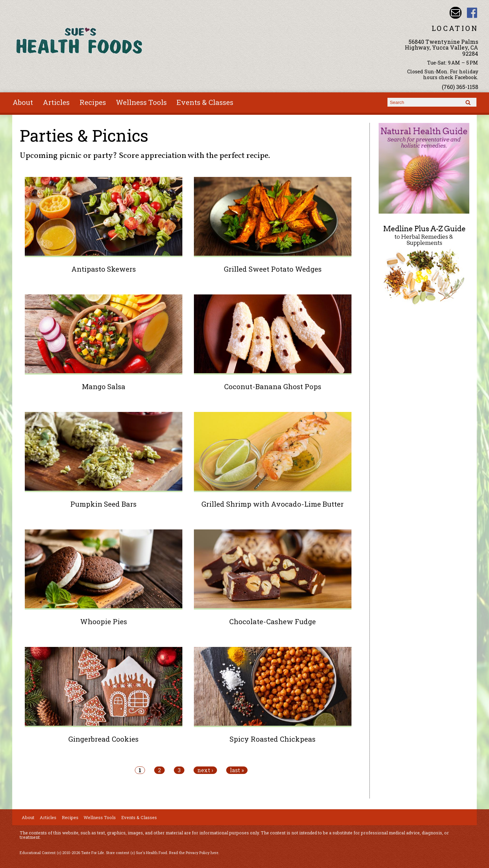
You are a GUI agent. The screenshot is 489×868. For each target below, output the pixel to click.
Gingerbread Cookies (103, 739)
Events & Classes (205, 102)
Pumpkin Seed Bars (103, 504)
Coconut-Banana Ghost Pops (273, 386)
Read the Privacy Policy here (194, 853)
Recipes (93, 102)
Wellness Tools (141, 102)
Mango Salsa (104, 386)
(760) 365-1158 (460, 87)
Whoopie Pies (104, 621)
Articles (56, 102)
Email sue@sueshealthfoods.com (456, 13)
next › (205, 770)
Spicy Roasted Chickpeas (273, 739)
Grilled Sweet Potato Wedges (273, 269)
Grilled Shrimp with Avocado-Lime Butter (273, 504)
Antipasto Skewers (104, 269)
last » (237, 770)
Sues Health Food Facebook (472, 13)
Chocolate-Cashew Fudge (273, 621)
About (23, 102)
